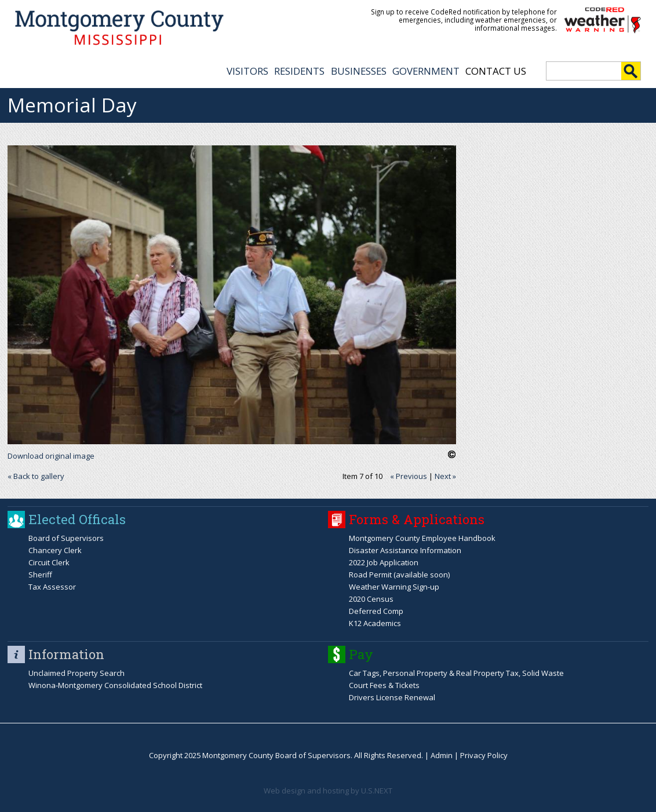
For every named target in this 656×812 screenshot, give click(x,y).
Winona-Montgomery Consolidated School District (115, 685)
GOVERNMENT (426, 71)
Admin (442, 755)
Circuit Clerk (49, 562)
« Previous (409, 476)
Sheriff (40, 575)
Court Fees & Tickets (384, 685)
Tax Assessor (52, 587)
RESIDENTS (299, 71)
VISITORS (247, 71)
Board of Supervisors (66, 538)
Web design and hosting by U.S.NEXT (328, 791)
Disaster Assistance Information (405, 550)
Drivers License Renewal (392, 697)
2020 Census (371, 599)
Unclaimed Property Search (76, 673)
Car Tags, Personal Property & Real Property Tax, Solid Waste (456, 673)
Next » (445, 476)
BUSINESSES (359, 71)
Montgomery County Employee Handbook (422, 538)
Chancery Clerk (55, 550)
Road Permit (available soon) (399, 575)
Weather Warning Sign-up (394, 587)
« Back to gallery (36, 476)
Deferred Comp (376, 611)
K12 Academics (375, 623)
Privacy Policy (484, 755)
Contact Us (496, 71)
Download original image (51, 456)
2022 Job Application (384, 562)
